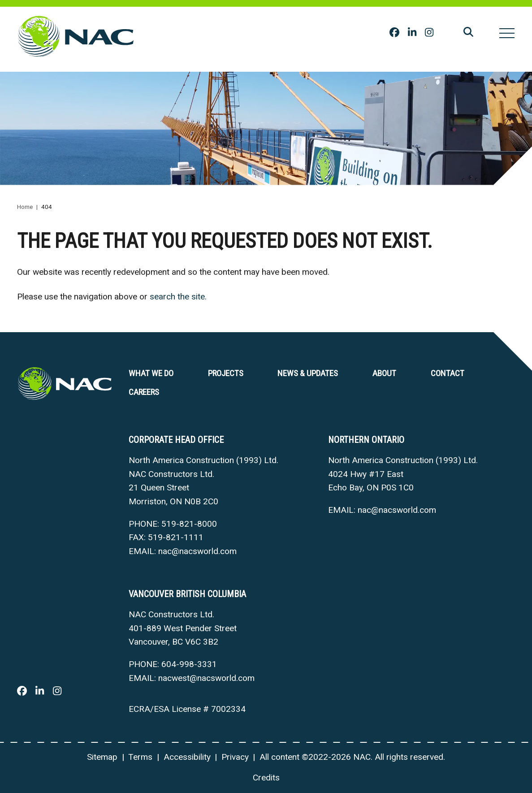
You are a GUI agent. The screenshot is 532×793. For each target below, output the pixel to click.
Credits (266, 778)
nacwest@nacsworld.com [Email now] (206, 678)
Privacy (235, 757)
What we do (151, 373)
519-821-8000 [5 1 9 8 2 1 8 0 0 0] (189, 524)
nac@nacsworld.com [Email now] (197, 551)
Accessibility (187, 757)
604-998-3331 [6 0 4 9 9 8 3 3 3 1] (189, 664)
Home (25, 207)
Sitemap (102, 757)
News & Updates (308, 373)
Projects (226, 373)
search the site (177, 297)
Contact (448, 373)
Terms (140, 757)
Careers (144, 392)
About (384, 373)
